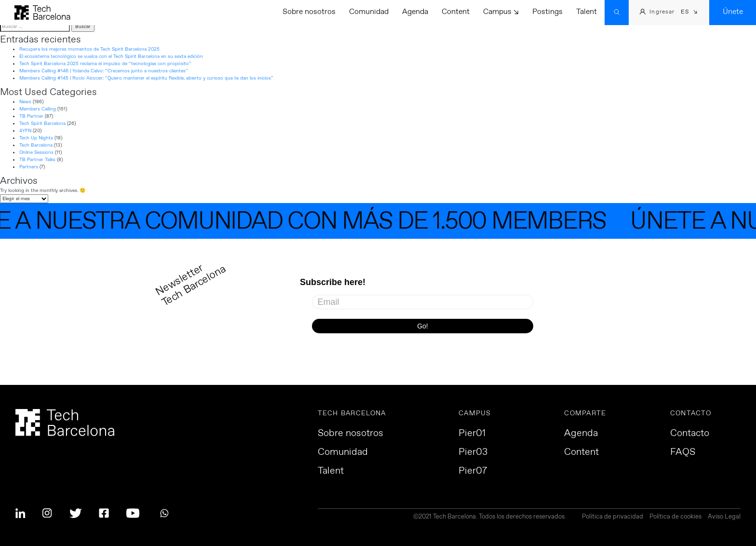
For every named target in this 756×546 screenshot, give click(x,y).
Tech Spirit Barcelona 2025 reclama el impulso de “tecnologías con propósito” (105, 64)
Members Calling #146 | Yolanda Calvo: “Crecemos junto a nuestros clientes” (104, 71)
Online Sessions (36, 152)
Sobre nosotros (309, 12)
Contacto (690, 434)
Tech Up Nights (36, 138)
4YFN (25, 131)
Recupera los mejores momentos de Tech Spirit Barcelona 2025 (89, 49)
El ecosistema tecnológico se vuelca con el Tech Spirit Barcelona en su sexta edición (111, 56)
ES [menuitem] (685, 12)
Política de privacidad (613, 517)
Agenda (415, 12)
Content (456, 12)
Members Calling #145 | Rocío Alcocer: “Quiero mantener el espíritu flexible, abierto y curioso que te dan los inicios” (146, 78)
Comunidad (369, 12)
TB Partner (31, 116)
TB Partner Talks (37, 160)
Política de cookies (675, 517)
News (25, 102)
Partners (29, 167)
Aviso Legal (724, 517)
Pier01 (472, 434)
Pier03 (473, 452)
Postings (547, 12)
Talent (587, 12)
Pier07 (473, 471)
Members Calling (38, 109)
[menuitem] (689, 13)
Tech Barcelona (36, 145)
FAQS (683, 452)
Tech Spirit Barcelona (42, 123)
